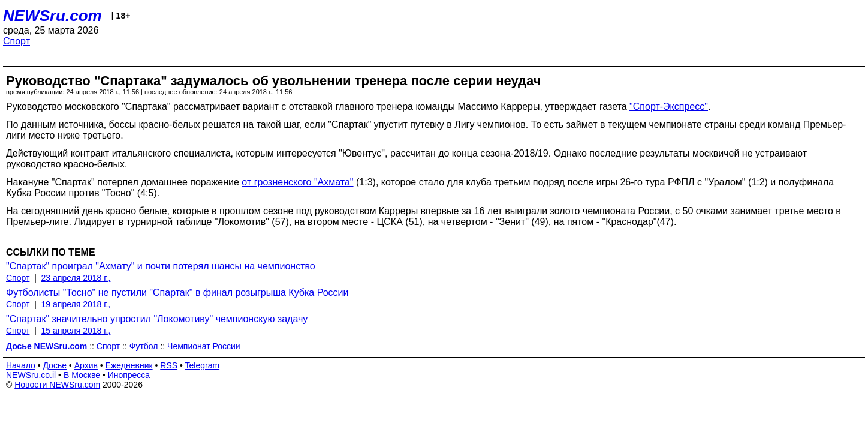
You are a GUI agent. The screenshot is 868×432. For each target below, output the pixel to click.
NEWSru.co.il (31, 375)
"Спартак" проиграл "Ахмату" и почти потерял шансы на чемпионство (161, 266)
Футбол (144, 346)
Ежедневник (129, 365)
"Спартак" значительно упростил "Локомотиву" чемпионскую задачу (157, 319)
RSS (169, 365)
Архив (86, 365)
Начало (21, 365)
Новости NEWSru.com (57, 385)
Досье (55, 365)
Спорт (16, 41)
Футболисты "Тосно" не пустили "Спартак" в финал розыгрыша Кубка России (177, 292)
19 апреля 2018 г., (76, 304)
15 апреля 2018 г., (76, 331)
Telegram (203, 365)
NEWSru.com (52, 16)
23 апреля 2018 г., (76, 278)
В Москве (82, 375)
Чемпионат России (204, 346)
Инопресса (129, 375)
